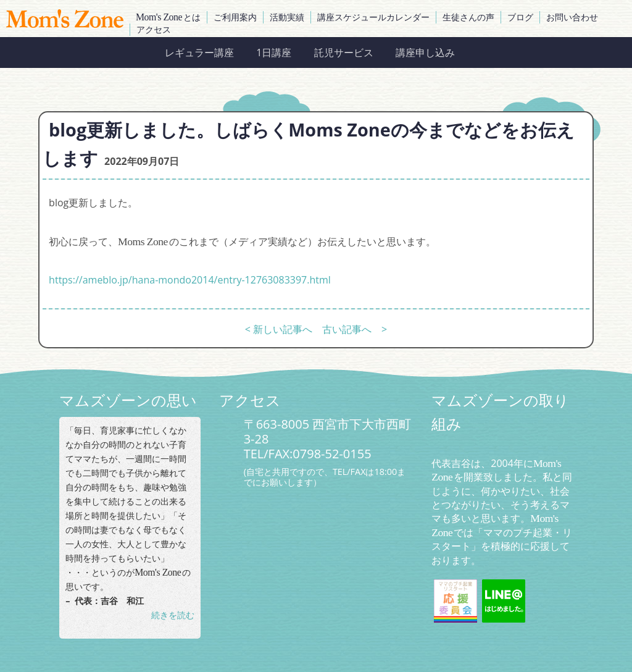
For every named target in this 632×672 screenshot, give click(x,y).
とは (168, 17)
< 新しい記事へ (279, 329)
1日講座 (274, 52)
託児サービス (344, 52)
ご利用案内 (235, 17)
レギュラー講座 (199, 52)
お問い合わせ (572, 17)
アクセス (154, 29)
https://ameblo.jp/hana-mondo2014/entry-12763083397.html (190, 280)
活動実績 (287, 17)
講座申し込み (425, 52)
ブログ (520, 17)
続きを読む (173, 615)
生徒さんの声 (468, 17)
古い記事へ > (355, 329)
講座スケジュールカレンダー (373, 17)
